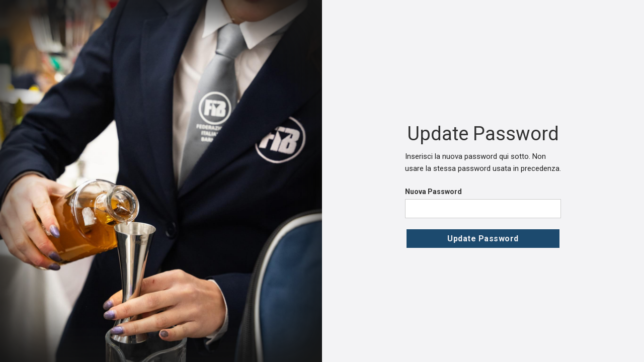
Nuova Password (433, 192)
